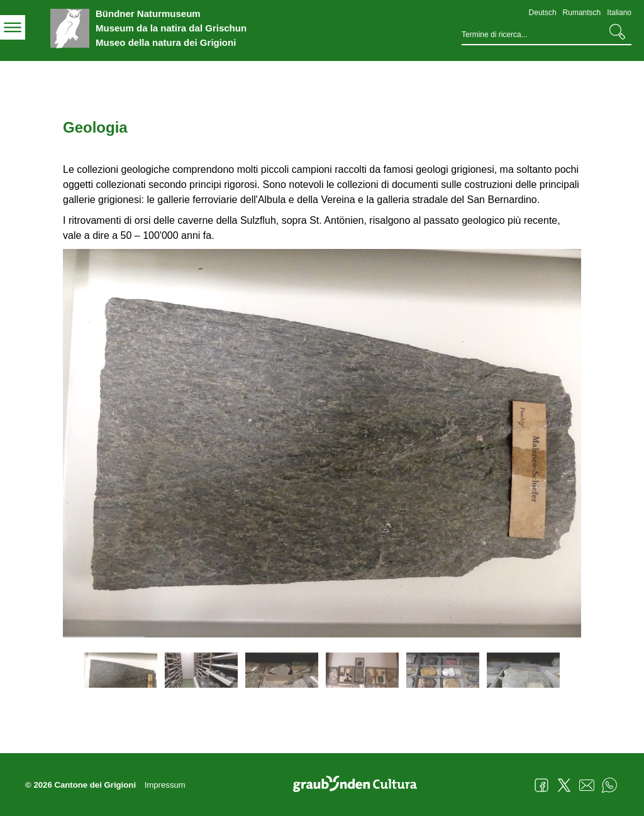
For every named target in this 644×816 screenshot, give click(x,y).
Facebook (541, 785)
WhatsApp (609, 785)
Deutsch (543, 13)
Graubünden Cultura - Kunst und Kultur (360, 785)
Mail (587, 785)
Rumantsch (582, 13)
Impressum (165, 785)
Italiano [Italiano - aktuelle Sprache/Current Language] (619, 13)
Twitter (564, 785)
